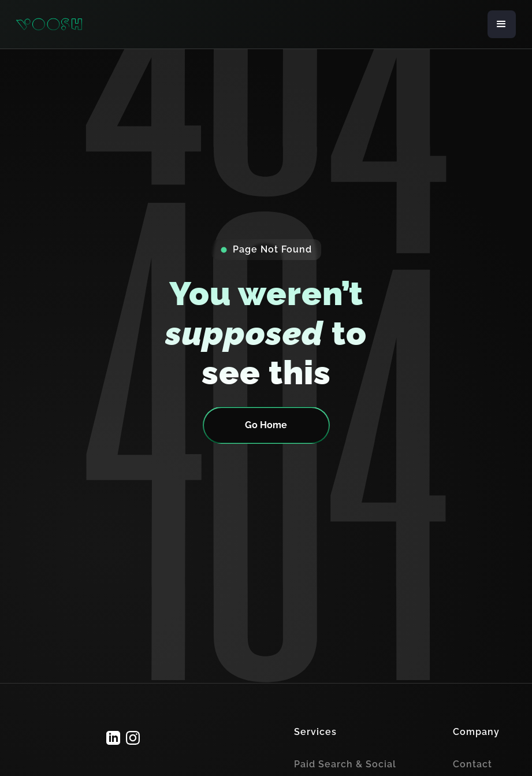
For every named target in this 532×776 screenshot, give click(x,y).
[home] (49, 25)
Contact (473, 764)
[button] (502, 24)
